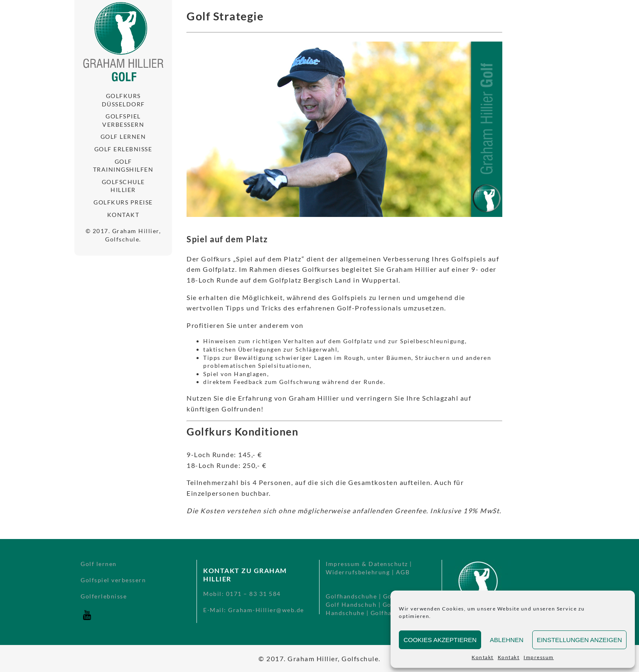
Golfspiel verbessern (123, 120)
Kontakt (483, 657)
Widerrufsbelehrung (358, 572)
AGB (403, 572)
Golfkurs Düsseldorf (123, 100)
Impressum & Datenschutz (367, 564)
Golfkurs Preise (123, 202)
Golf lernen (123, 137)
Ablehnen (507, 640)
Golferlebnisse (104, 596)
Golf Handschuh (351, 604)
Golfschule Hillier (123, 186)
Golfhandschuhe (351, 596)
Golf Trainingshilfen (123, 166)
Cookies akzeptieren (440, 640)
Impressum (539, 657)
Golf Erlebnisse (123, 149)
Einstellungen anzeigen (579, 640)
